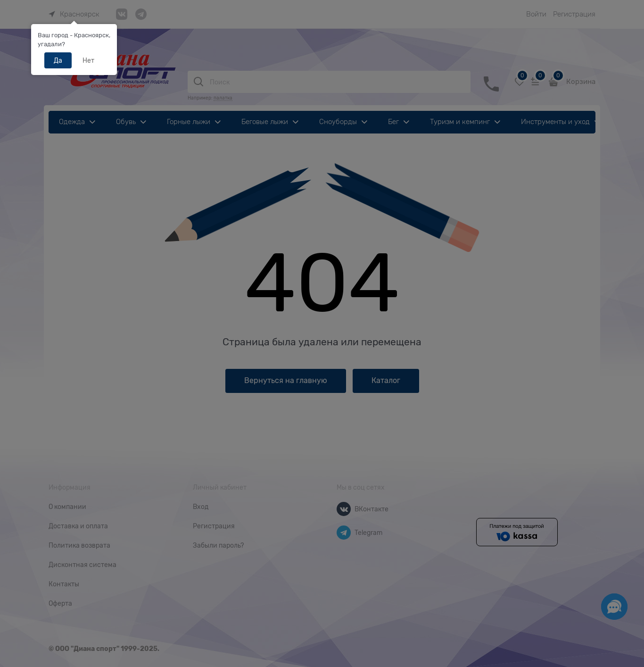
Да (58, 60)
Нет (88, 60)
